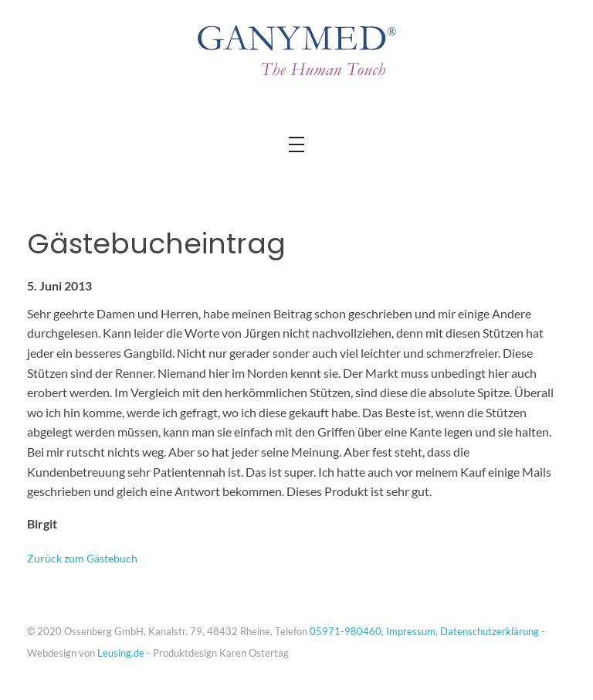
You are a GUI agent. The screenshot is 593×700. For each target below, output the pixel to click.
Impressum (411, 631)
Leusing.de (121, 653)
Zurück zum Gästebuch (82, 558)
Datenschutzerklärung (490, 631)
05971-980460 (346, 631)
